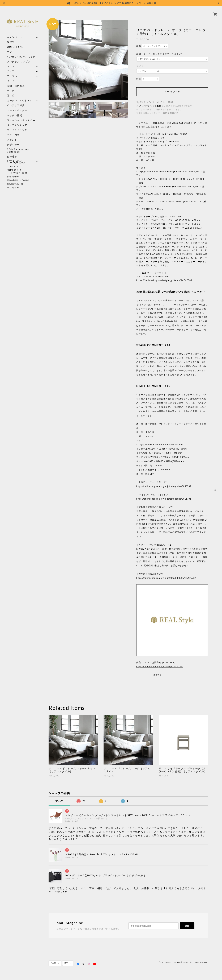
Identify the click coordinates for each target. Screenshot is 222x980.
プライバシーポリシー (167, 962)
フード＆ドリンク (17, 126)
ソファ (11, 62)
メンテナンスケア (17, 121)
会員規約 (203, 962)
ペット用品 (13, 131)
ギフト (11, 48)
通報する (157, 675)
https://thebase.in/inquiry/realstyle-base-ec (159, 667)
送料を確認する (171, 113)
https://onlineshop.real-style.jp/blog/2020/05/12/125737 (166, 578)
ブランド (12, 136)
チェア (12, 67)
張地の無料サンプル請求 (18, 180)
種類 (139, 46)
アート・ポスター (23, 106)
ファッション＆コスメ (20, 116)
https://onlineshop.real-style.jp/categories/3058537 (164, 486)
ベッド (11, 77)
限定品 (11, 38)
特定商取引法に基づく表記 (188, 962)
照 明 (11, 92)
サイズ (140, 66)
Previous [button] (52, 60)
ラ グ (11, 87)
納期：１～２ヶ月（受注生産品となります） (160, 54)
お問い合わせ (13, 176)
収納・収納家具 (23, 82)
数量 (139, 79)
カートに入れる (172, 92)
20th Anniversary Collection (18, 147)
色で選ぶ (12, 153)
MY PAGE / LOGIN (18, 173)
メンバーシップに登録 (150, 106)
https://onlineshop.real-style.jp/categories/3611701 (164, 499)
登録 (187, 926)
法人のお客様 (13, 187)
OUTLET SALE (16, 43)
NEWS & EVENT (15, 166)
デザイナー (13, 141)
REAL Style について (17, 163)
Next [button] (125, 60)
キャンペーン (15, 33)
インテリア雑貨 (23, 101)
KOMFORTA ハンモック (21, 53)
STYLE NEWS (15, 157)
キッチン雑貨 (23, 111)
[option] (88, 60)
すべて (59, 801)
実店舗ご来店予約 (15, 184)
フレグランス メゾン (19, 58)
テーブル (12, 72)
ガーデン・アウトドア (20, 96)
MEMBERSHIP (14, 170)
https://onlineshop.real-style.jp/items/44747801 (164, 280)
